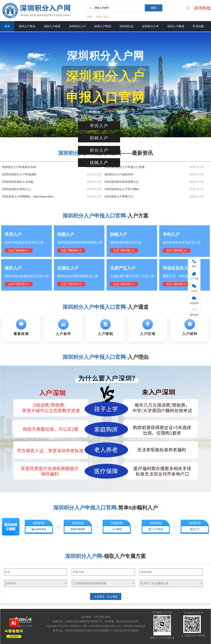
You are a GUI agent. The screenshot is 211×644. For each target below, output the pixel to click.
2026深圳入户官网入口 (119, 197)
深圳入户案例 (176, 26)
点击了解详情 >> (19, 250)
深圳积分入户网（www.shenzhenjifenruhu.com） (96, 626)
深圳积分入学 (150, 26)
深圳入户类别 (103, 26)
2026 (99, 17)
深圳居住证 (127, 26)
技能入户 (99, 163)
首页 (7, 26)
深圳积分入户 (77, 26)
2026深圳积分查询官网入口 (122, 182)
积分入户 (99, 150)
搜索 (154, 8)
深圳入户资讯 (27, 26)
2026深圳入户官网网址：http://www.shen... (29, 197)
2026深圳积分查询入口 (16, 189)
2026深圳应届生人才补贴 (18, 182)
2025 (106, 17)
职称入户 (99, 138)
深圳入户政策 (52, 26)
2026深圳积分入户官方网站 (122, 189)
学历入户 (99, 126)
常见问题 (198, 26)
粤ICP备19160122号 (127, 621)
